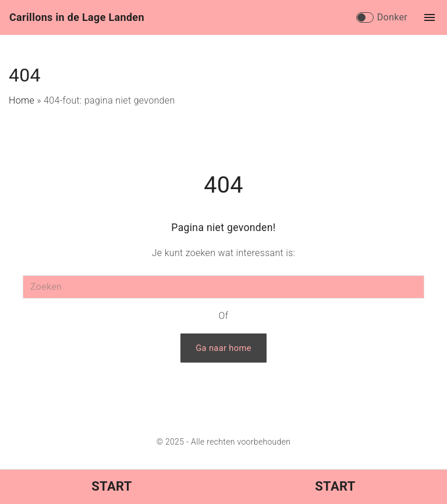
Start (112, 486)
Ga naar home (223, 348)
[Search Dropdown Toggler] (345, 18)
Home (22, 100)
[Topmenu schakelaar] (430, 17)
